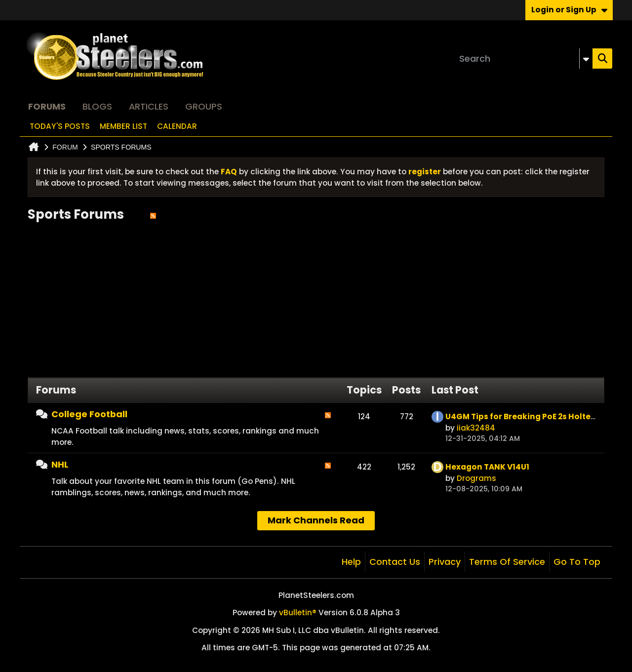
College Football (89, 414)
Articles (149, 106)
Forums (47, 106)
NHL (60, 464)
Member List (123, 126)
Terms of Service (507, 562)
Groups (204, 106)
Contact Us (395, 562)
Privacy (445, 562)
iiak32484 (476, 428)
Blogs (97, 106)
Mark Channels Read (316, 520)
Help (351, 562)
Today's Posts (60, 126)
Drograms (476, 478)
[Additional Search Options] (586, 59)
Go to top (577, 562)
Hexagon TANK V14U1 (487, 467)
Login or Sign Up (569, 10)
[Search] (524, 59)
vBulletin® (298, 613)
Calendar (177, 126)
